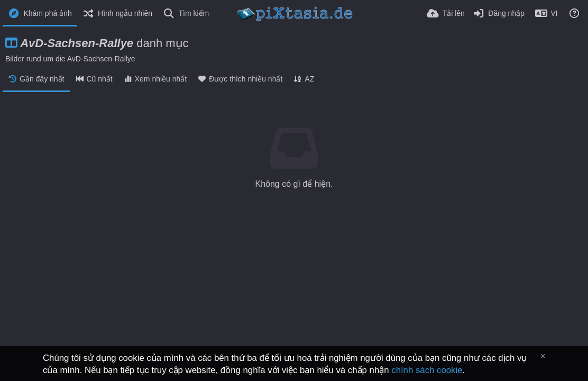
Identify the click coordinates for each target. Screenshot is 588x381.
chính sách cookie (427, 370)
